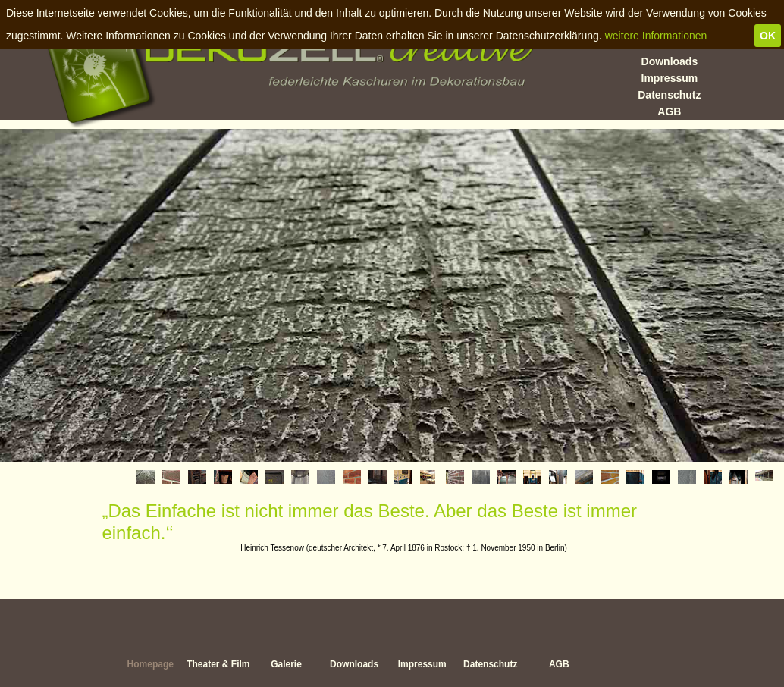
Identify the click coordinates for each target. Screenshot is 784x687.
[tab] (146, 477)
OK (768, 36)
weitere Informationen (656, 36)
